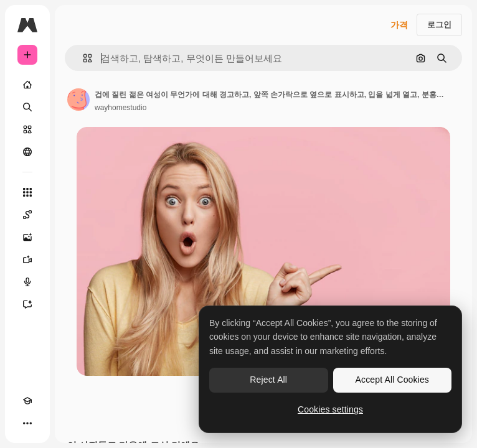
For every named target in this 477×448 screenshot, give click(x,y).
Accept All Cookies (392, 380)
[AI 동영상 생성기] (27, 259)
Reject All (268, 380)
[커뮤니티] (27, 152)
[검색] (27, 107)
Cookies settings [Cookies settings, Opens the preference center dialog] (330, 409)
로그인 (439, 25)
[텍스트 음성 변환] (27, 282)
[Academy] (27, 401)
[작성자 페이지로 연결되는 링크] (78, 100)
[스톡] (27, 129)
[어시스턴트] (27, 304)
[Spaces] (27, 215)
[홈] (27, 85)
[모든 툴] (27, 192)
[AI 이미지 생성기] (27, 237)
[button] (83, 58)
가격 (399, 25)
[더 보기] (27, 423)
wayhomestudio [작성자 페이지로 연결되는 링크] (120, 108)
